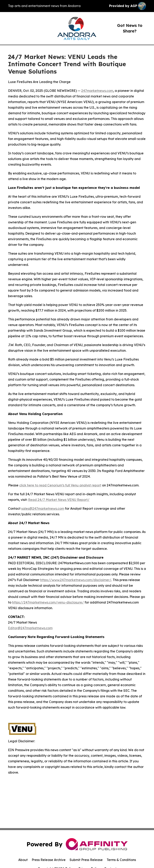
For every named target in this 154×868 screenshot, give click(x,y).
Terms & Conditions (121, 860)
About (23, 860)
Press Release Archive (49, 860)
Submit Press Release (86, 860)
